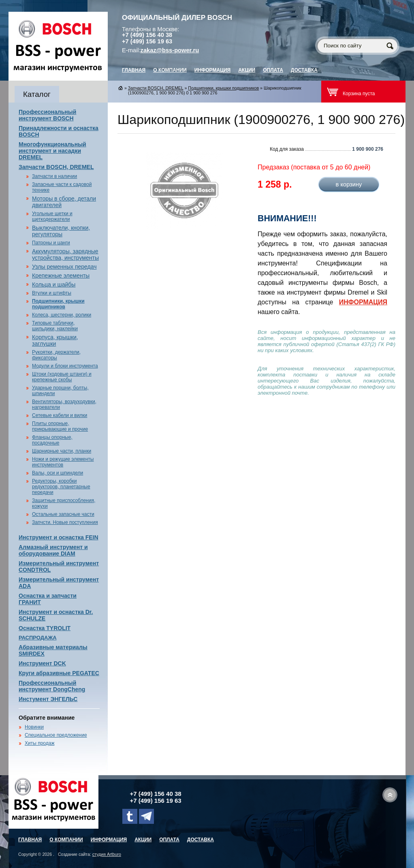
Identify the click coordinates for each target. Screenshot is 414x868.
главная (134, 70)
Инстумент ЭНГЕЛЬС (48, 699)
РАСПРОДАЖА (38, 638)
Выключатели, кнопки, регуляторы (61, 231)
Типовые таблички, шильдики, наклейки (55, 326)
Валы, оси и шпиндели (58, 473)
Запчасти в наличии (54, 176)
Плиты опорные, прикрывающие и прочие (60, 426)
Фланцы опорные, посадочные (52, 440)
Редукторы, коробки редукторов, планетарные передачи (61, 487)
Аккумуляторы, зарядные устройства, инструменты (65, 254)
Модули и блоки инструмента (65, 366)
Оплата (273, 70)
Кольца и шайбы (54, 284)
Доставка (304, 70)
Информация (212, 70)
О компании (170, 70)
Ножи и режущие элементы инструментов (63, 462)
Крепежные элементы (61, 276)
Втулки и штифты (52, 293)
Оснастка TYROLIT (45, 628)
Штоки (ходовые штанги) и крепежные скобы (62, 377)
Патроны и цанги (51, 243)
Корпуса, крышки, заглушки (55, 340)
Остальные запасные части (63, 514)
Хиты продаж (39, 743)
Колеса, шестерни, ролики (62, 315)
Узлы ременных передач (64, 267)
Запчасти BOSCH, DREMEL (56, 167)
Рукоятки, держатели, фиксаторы (56, 355)
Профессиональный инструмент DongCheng (52, 686)
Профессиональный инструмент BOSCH (47, 115)
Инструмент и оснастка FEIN (59, 537)
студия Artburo (107, 854)
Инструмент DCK (42, 663)
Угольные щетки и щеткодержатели (52, 216)
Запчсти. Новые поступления (65, 522)
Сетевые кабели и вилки (60, 415)
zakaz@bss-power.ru (170, 50)
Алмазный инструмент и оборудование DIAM (53, 550)
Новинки (34, 727)
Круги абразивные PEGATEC (59, 673)
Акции (247, 70)
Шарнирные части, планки (62, 451)
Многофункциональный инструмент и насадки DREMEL (52, 151)
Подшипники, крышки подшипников (58, 304)
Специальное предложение (56, 735)
